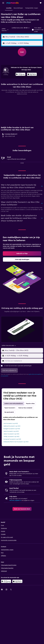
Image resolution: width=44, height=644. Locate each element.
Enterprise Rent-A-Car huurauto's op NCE (16, 442)
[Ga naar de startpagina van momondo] (13, 3)
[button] (3, 3)
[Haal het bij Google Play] (20, 75)
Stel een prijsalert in (15, 500)
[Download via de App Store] (32, 75)
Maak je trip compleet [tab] (25, 408)
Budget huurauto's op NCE (12, 429)
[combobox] (5, 30)
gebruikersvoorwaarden (35, 374)
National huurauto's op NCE (12, 426)
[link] (22, 254)
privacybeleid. (5, 376)
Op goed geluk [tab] (9, 412)
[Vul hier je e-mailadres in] (24, 361)
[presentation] (32, 74)
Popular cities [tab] (30, 404)
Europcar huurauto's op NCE (12, 439)
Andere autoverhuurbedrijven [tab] (14, 404)
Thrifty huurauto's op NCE (11, 437)
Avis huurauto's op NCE (11, 423)
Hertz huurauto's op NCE (11, 431)
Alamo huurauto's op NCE (11, 434)
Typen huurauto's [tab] (10, 408)
